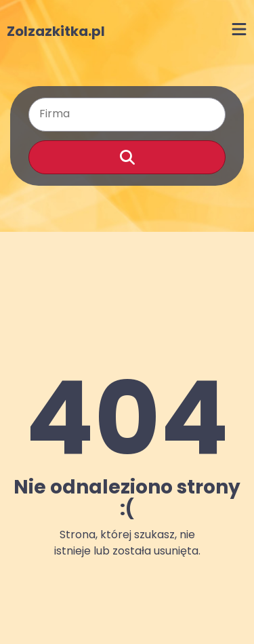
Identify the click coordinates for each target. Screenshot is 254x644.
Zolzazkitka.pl (56, 31)
